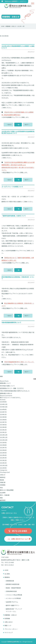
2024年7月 (3, 412)
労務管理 (3, 485)
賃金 (1, 498)
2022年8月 (3, 445)
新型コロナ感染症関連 (7, 490)
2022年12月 (4, 435)
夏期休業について (5, 383)
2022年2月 (3, 460)
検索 (1, 376)
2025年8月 (3, 402)
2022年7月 (3, 448)
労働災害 (3, 482)
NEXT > (27, 125)
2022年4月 (3, 455)
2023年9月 (3, 417)
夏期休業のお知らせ (6, 393)
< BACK (9, 125)
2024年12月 (4, 404)
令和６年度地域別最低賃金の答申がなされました (15, 391)
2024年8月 (3, 409)
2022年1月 (3, 463)
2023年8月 (3, 420)
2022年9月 (3, 443)
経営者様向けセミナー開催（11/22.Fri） (12, 388)
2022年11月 (4, 437)
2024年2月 (3, 414)
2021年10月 (4, 465)
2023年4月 (3, 427)
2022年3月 (3, 458)
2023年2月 (3, 430)
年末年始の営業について (7, 386)
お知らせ (3, 475)
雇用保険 (3, 500)
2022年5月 (3, 453)
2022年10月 (4, 440)
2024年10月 (4, 407)
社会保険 (3, 493)
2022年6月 (3, 450)
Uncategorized (5, 472)
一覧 (18, 125)
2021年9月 (3, 468)
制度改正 (3, 477)
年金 (1, 488)
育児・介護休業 (5, 495)
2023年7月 (3, 422)
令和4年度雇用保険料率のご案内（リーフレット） (19, 362)
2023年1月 (3, 432)
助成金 (2, 480)
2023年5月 (3, 425)
